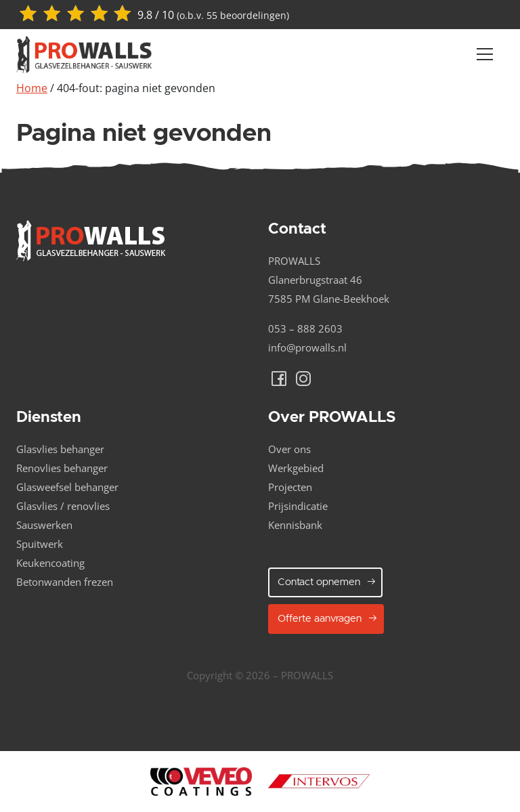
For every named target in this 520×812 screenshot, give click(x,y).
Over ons (289, 449)
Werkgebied (296, 468)
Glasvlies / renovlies (63, 506)
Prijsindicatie (298, 506)
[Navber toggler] (485, 54)
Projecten (290, 487)
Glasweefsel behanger (67, 487)
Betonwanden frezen (65, 582)
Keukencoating (50, 563)
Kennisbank (295, 525)
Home (32, 88)
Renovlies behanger (62, 468)
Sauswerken (44, 525)
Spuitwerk (40, 544)
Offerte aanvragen (328, 618)
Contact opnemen (327, 582)
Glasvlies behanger (60, 449)
